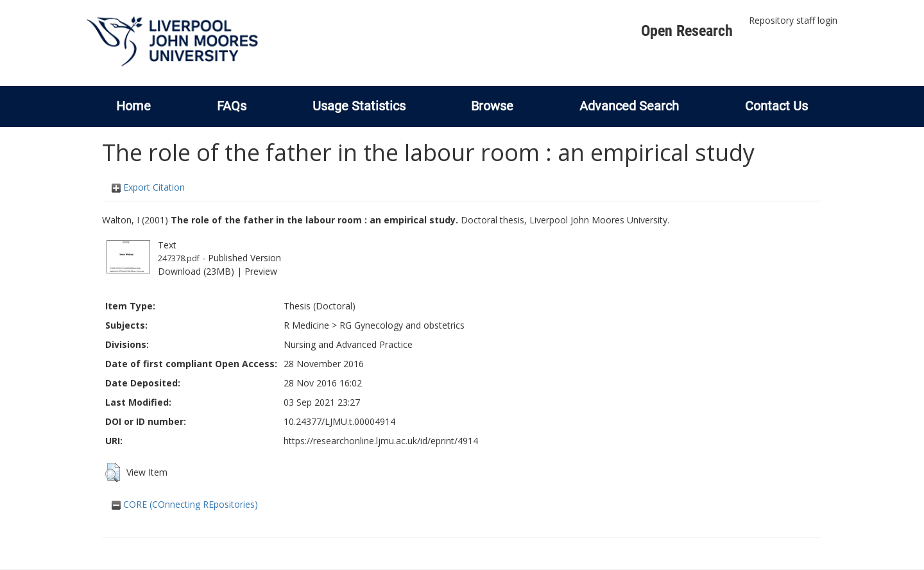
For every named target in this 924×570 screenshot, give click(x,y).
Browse (492, 106)
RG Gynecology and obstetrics (402, 325)
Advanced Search (629, 106)
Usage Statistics (359, 106)
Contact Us (776, 106)
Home (133, 106)
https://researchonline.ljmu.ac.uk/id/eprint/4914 (381, 441)
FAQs (232, 106)
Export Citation (148, 187)
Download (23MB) (196, 271)
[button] (113, 472)
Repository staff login (793, 20)
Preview (261, 271)
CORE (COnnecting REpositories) (185, 504)
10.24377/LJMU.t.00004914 (339, 421)
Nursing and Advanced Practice (348, 344)
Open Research (687, 31)
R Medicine (306, 325)
